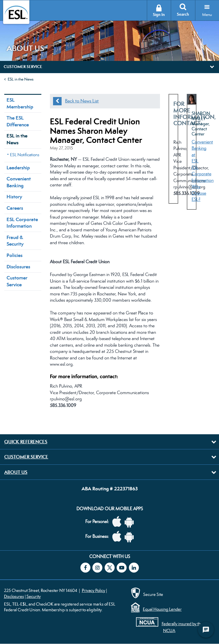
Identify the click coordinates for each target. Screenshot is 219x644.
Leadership (18, 168)
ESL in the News (21, 79)
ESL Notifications (25, 155)
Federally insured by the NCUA (182, 627)
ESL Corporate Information (22, 223)
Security (34, 596)
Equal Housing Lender (162, 609)
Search (183, 14)
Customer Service (17, 281)
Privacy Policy (94, 590)
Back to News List (82, 101)
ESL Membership (20, 103)
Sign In (159, 15)
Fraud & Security (15, 241)
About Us (16, 472)
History (14, 197)
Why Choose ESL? (199, 193)
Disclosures (18, 267)
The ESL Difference (18, 121)
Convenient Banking (19, 182)
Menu (207, 15)
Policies (15, 255)
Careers (15, 208)
